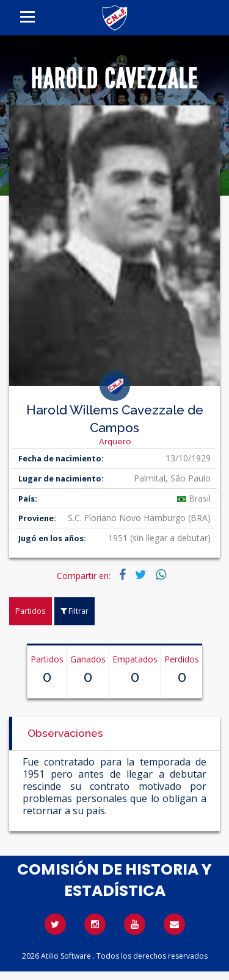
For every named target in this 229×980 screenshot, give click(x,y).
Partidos (31, 611)
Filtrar (75, 611)
